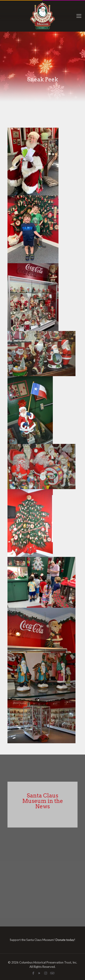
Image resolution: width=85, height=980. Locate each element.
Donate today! (65, 940)
